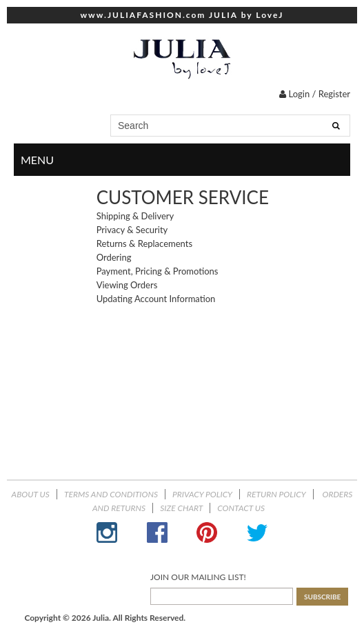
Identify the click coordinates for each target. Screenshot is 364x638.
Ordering (114, 257)
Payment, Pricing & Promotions (158, 271)
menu (337, 160)
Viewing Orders (127, 285)
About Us (31, 494)
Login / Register (315, 94)
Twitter (257, 532)
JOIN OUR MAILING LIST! (198, 577)
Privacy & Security (132, 230)
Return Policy (276, 494)
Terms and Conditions (111, 494)
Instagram (107, 532)
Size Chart (181, 508)
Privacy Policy (202, 494)
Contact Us (241, 508)
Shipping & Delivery (135, 216)
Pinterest (207, 532)
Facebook (157, 532)
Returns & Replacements (144, 243)
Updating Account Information (156, 299)
